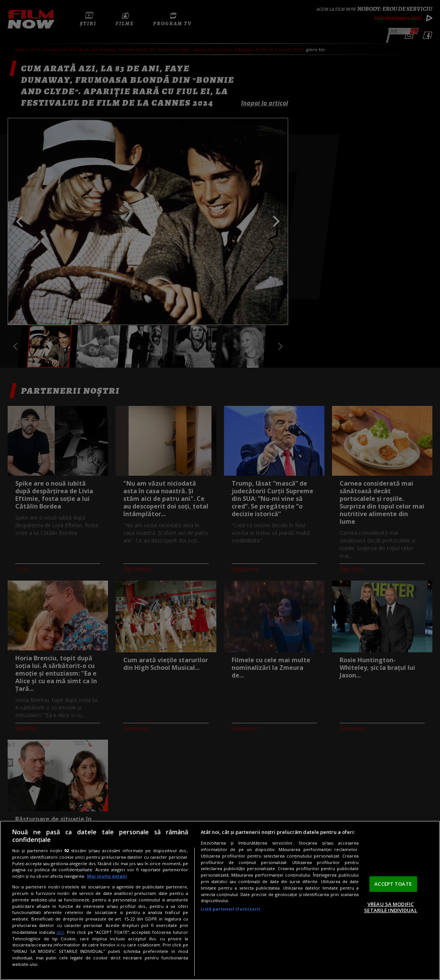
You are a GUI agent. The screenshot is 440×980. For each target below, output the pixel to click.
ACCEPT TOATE (393, 884)
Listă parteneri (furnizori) (230, 909)
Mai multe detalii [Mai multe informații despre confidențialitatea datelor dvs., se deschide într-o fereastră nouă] (107, 876)
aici (60, 932)
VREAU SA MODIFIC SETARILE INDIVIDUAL (390, 907)
